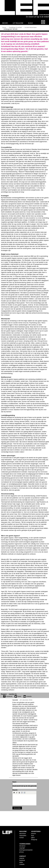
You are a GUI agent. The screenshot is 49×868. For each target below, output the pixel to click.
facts (33, 834)
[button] (14, 793)
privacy (22, 850)
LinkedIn (28, 696)
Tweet (18, 696)
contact (22, 836)
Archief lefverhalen (31, 27)
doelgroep (34, 838)
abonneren (23, 832)
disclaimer (22, 844)
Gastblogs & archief (15, 27)
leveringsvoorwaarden (26, 848)
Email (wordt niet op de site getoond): (25, 786)
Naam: (15, 782)
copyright (22, 846)
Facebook (8, 696)
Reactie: (15, 790)
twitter (21, 860)
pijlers (33, 836)
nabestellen (23, 834)
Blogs (31, 23)
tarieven (34, 832)
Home (4, 27)
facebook (22, 858)
